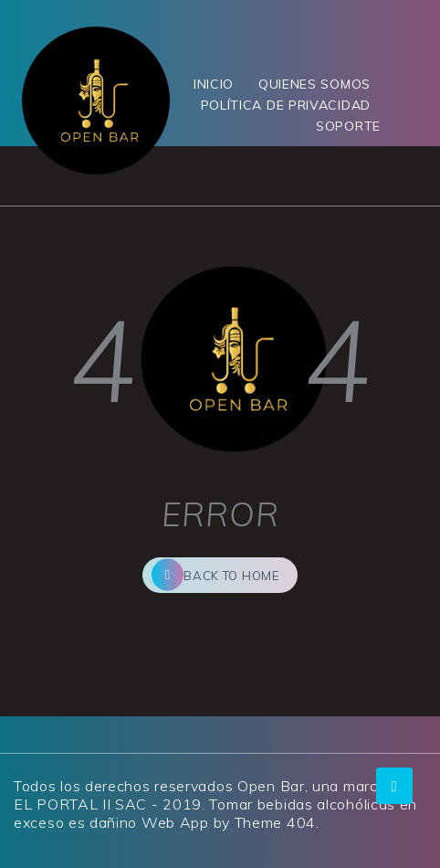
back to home (215, 575)
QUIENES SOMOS (314, 84)
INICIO (214, 84)
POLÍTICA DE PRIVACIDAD (286, 105)
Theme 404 (275, 822)
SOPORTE (348, 126)
